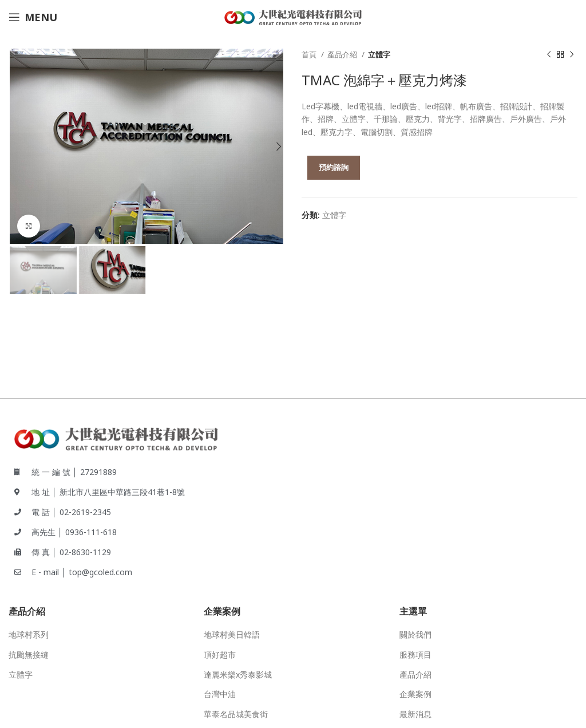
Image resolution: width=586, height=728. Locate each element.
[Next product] (572, 55)
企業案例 (415, 694)
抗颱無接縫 (29, 654)
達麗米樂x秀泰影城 (238, 674)
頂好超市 (220, 654)
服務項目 (415, 654)
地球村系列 (29, 634)
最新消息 (415, 714)
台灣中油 (220, 694)
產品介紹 (343, 54)
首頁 (310, 54)
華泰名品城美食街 (236, 714)
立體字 (379, 54)
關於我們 (415, 634)
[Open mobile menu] (33, 17)
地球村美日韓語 (232, 634)
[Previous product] (549, 55)
